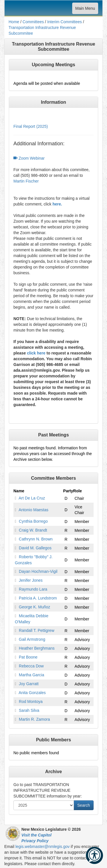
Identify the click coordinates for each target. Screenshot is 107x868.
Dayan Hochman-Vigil (38, 571)
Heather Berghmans (37, 648)
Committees (33, 22)
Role (77, 491)
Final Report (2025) (31, 126)
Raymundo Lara (33, 589)
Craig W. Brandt (33, 530)
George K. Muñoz (35, 607)
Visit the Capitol (36, 835)
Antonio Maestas (33, 510)
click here (36, 353)
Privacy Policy (35, 841)
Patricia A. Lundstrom (38, 598)
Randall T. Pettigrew (37, 630)
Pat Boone (28, 657)
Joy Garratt (29, 684)
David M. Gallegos (35, 548)
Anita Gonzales (32, 693)
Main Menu (85, 10)
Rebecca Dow (31, 666)
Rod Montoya (31, 702)
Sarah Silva (29, 710)
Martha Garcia (32, 675)
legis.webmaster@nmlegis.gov (43, 847)
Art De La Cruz (32, 498)
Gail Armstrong (32, 639)
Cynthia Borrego (33, 521)
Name (19, 491)
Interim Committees (64, 22)
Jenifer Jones (31, 580)
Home (14, 22)
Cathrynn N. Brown (36, 539)
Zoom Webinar (29, 158)
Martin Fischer (26, 181)
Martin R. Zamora (34, 719)
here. (57, 204)
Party (68, 491)
